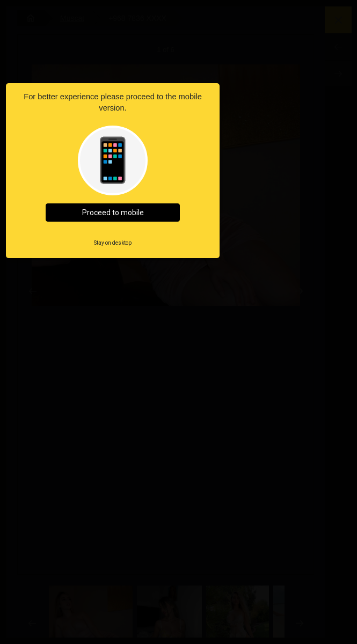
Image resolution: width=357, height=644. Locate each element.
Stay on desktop (113, 243)
